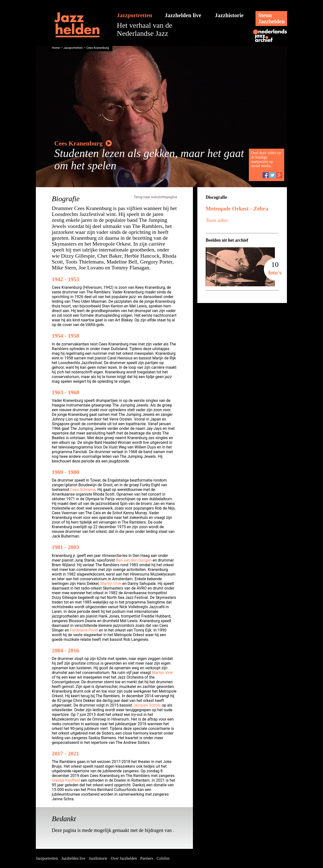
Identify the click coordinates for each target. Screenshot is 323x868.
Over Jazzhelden (124, 858)
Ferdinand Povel (84, 630)
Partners (147, 858)
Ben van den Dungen (134, 560)
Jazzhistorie (229, 15)
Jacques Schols (147, 705)
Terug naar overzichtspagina (155, 197)
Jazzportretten (135, 15)
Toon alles (217, 220)
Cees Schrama (83, 490)
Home (56, 48)
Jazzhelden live (183, 15)
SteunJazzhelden (271, 18)
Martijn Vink (111, 584)
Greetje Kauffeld (66, 780)
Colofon (163, 858)
